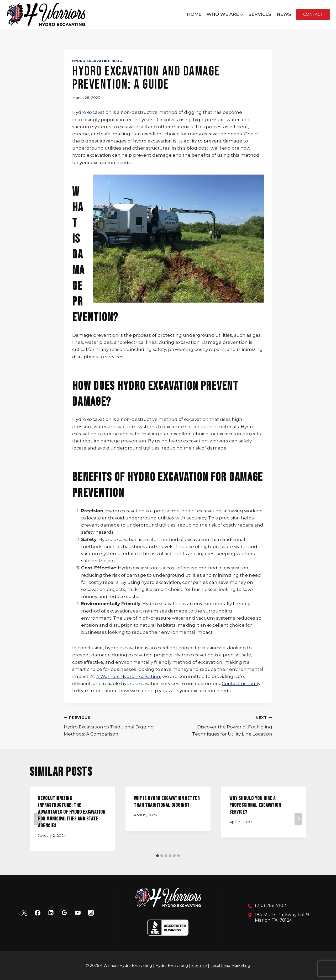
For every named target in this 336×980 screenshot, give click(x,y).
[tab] (157, 856)
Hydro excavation (92, 112)
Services (260, 14)
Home (194, 14)
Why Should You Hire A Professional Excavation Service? (255, 805)
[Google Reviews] (64, 913)
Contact (313, 14)
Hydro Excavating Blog (97, 61)
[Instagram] (91, 913)
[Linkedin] (51, 913)
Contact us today (241, 683)
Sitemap (199, 966)
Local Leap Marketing (230, 966)
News (284, 14)
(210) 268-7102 (270, 905)
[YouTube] (77, 913)
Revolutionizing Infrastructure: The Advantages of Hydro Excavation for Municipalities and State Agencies (72, 812)
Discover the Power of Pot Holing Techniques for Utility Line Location (222, 725)
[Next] (298, 819)
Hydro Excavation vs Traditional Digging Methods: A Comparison (114, 725)
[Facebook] (38, 913)
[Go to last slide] (38, 819)
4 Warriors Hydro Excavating (128, 676)
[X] (24, 913)
